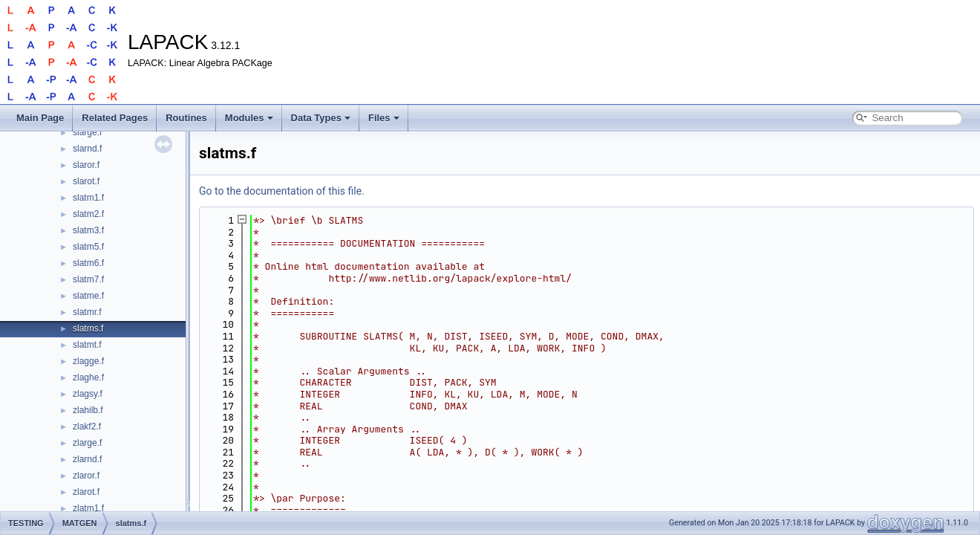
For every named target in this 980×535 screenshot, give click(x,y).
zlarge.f (87, 443)
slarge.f (87, 132)
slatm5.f (88, 247)
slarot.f (86, 181)
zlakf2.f (87, 427)
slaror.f (86, 165)
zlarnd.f (87, 459)
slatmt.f (87, 345)
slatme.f (88, 296)
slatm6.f (88, 263)
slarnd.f (87, 149)
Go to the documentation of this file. (282, 191)
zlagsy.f (88, 394)
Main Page (40, 118)
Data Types (321, 118)
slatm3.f (88, 230)
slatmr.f (87, 312)
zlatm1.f (88, 508)
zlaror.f (86, 476)
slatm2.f (88, 214)
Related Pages (115, 118)
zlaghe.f (88, 377)
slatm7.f (88, 279)
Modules (249, 118)
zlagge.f (88, 361)
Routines (186, 118)
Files (384, 118)
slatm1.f (88, 198)
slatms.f (88, 328)
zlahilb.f (88, 410)
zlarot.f (86, 492)
